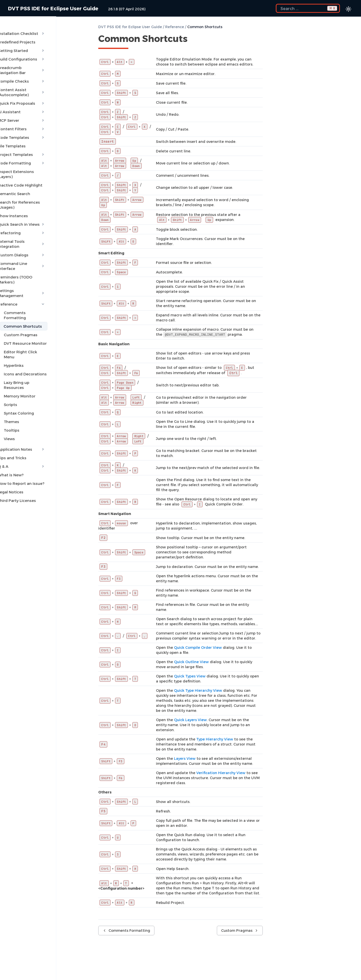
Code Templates (41, 123)
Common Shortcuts (33, 276)
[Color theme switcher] (348, 9)
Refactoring (41, 208)
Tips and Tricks (23, 398)
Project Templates (41, 140)
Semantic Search (24, 174)
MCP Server (41, 105)
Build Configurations (41, 54)
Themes (22, 362)
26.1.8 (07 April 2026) (127, 9)
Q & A (41, 406)
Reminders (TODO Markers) (34, 242)
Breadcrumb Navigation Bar (41, 63)
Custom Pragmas (31, 285)
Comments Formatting (37, 268)
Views (20, 379)
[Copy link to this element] (193, 39)
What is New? (21, 415)
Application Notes (41, 389)
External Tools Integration (41, 216)
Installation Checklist (41, 29)
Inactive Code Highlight (31, 165)
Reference (41, 259)
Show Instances (23, 191)
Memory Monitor (30, 336)
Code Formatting (41, 148)
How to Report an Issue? (32, 423)
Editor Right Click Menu (37, 302)
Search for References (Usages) (38, 182)
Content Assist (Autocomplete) (41, 80)
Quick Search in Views (41, 199)
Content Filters (41, 114)
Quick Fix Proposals (41, 88)
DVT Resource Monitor (36, 293)
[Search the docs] (308, 8)
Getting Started (41, 46)
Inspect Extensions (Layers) (34, 157)
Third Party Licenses (27, 440)
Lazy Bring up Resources (38, 327)
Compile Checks (41, 71)
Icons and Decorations (36, 319)
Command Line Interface (41, 234)
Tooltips (22, 370)
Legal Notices (21, 432)
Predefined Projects (27, 37)
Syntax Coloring (29, 353)
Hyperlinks (24, 310)
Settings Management (41, 251)
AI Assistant (41, 97)
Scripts (21, 344)
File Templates (22, 131)
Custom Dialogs (41, 225)
